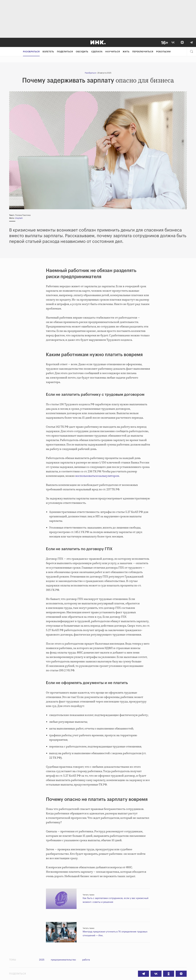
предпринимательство (64, 960)
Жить (126, 52)
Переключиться (143, 52)
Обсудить (82, 52)
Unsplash (19, 218)
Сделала (97, 52)
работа (87, 960)
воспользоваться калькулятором (97, 476)
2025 (42, 960)
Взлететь (48, 52)
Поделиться (65, 52)
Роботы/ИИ (163, 52)
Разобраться (31, 52)
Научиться (113, 52)
